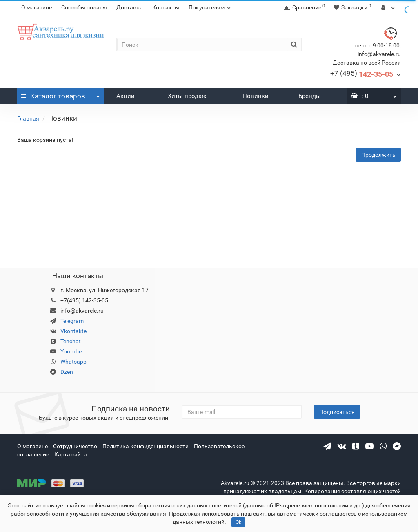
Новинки (256, 96)
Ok (238, 522)
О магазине (37, 7)
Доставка (130, 7)
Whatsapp (73, 362)
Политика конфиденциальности (146, 446)
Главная (28, 118)
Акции (126, 96)
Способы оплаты (84, 7)
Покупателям (211, 7)
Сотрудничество (75, 446)
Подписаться (337, 412)
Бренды (310, 96)
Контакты (166, 7)
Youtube (71, 351)
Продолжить (378, 155)
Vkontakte (73, 331)
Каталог (61, 94)
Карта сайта (71, 454)
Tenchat (71, 341)
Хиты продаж (187, 96)
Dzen (67, 372)
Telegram (72, 321)
